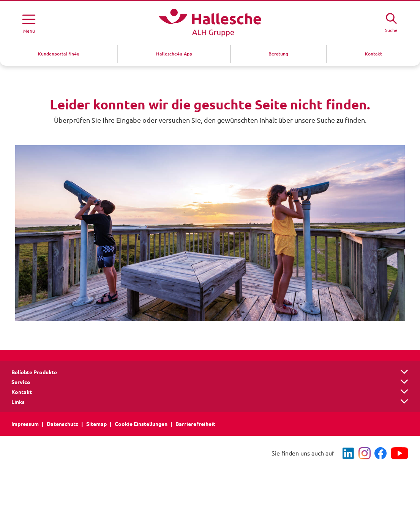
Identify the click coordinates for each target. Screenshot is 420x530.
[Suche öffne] (391, 22)
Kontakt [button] (22, 392)
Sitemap (96, 424)
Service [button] (21, 382)
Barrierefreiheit (195, 424)
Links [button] (18, 402)
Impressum (25, 424)
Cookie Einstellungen (141, 424)
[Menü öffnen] (29, 22)
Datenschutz (62, 424)
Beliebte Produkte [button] (34, 372)
